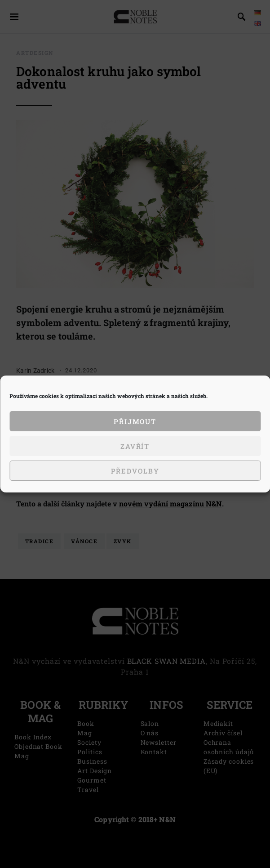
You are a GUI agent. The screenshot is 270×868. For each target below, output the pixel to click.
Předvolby (135, 471)
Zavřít (135, 446)
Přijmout (135, 421)
